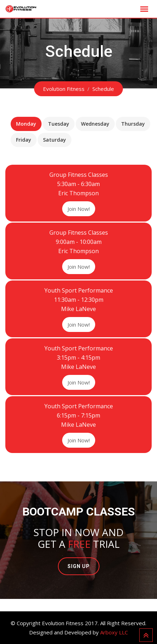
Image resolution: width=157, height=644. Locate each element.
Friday (24, 140)
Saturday (55, 140)
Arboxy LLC (114, 632)
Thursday (133, 124)
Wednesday (95, 124)
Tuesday (59, 124)
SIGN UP (79, 566)
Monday (26, 124)
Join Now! (79, 209)
